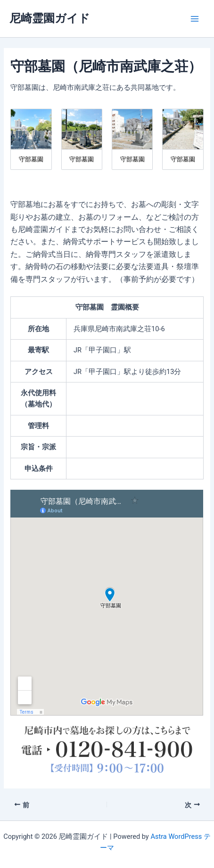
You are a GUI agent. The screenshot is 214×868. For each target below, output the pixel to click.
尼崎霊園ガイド (50, 18)
